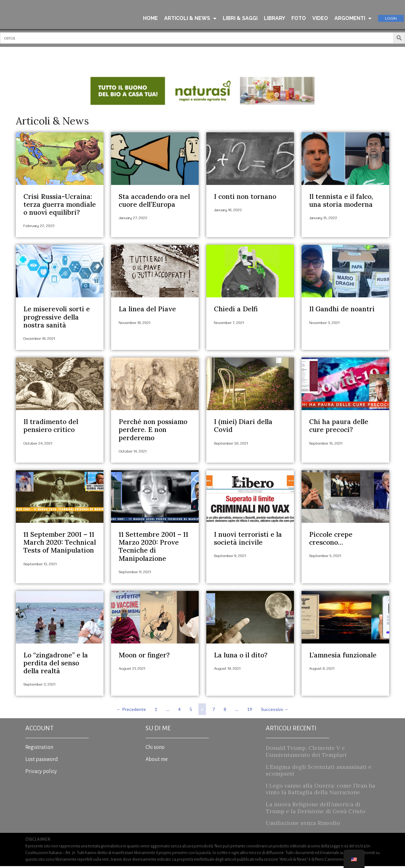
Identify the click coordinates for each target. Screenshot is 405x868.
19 (251, 710)
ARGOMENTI (353, 19)
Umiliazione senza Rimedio (303, 825)
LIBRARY (274, 19)
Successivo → (275, 711)
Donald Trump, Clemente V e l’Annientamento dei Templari (306, 753)
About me (157, 761)
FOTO (299, 19)
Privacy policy (41, 773)
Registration (39, 749)
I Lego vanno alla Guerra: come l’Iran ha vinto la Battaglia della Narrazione (321, 791)
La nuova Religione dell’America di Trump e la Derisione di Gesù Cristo (316, 809)
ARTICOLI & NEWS (190, 19)
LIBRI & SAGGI (240, 19)
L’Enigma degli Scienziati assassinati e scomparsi (319, 772)
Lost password (42, 761)
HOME (150, 19)
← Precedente (131, 711)
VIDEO (320, 19)
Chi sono (155, 749)
